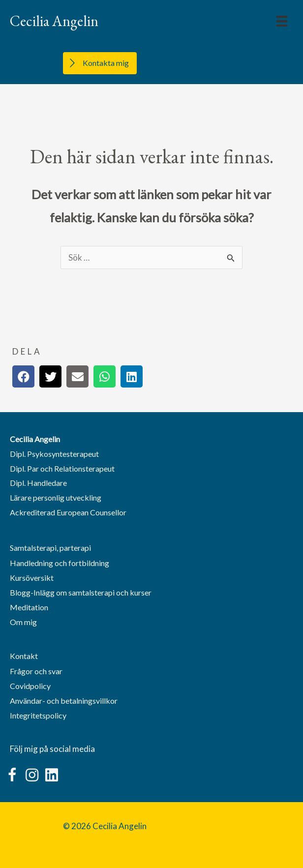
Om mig (23, 622)
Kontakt (24, 656)
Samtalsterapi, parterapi (50, 548)
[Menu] (282, 21)
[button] (12, 775)
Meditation (29, 607)
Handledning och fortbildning (60, 563)
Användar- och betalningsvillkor (64, 701)
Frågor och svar (36, 671)
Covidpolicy (30, 686)
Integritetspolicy (38, 715)
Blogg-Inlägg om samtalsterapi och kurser (81, 592)
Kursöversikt (32, 578)
